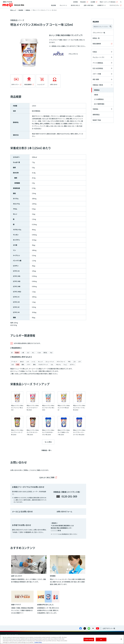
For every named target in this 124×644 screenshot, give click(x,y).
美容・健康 (96, 79)
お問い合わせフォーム (64, 512)
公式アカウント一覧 (109, 628)
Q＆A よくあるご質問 (48, 477)
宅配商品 (95, 109)
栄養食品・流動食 (98, 85)
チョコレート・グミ (99, 57)
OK (101, 639)
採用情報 (75, 2)
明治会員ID (84, 2)
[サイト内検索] (120, 2)
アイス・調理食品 (98, 63)
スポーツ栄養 (97, 74)
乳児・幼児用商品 (98, 68)
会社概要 (94, 2)
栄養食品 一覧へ (46, 450)
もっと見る (48, 442)
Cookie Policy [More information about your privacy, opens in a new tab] (38, 642)
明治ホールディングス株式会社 (109, 2)
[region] (62, 639)
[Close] (121, 639)
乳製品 (95, 52)
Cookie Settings (89, 639)
